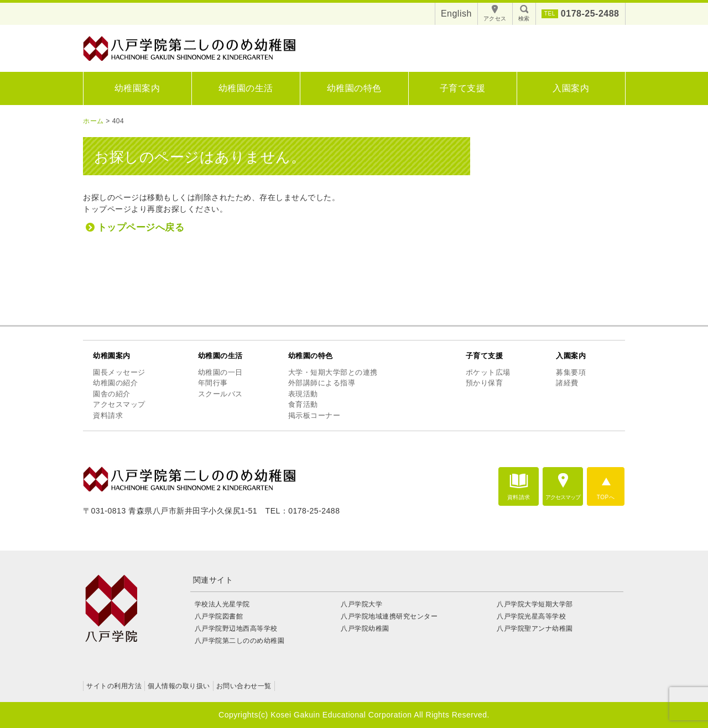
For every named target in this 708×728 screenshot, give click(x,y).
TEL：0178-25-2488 (303, 511)
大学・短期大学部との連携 (333, 372)
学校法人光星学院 (222, 604)
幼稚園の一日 (220, 372)
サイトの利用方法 (114, 686)
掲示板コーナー (314, 415)
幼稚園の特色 (354, 88)
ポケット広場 (488, 372)
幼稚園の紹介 (115, 383)
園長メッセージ (119, 372)
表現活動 (303, 394)
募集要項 (571, 372)
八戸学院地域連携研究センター (389, 616)
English (456, 14)
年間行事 (213, 383)
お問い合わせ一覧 (244, 686)
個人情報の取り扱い (179, 686)
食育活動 (303, 404)
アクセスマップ (119, 404)
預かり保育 (485, 383)
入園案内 (571, 88)
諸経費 (567, 383)
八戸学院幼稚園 (365, 629)
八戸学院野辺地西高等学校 (240, 629)
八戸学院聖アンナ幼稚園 (535, 629)
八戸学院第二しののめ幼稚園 (240, 641)
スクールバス (220, 394)
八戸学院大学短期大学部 (535, 604)
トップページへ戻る (141, 227)
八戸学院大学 (361, 604)
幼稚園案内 (137, 88)
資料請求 (108, 415)
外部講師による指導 (322, 383)
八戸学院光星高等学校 (531, 616)
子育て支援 (463, 88)
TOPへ (606, 497)
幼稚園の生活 (246, 88)
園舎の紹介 (112, 394)
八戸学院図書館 (219, 616)
